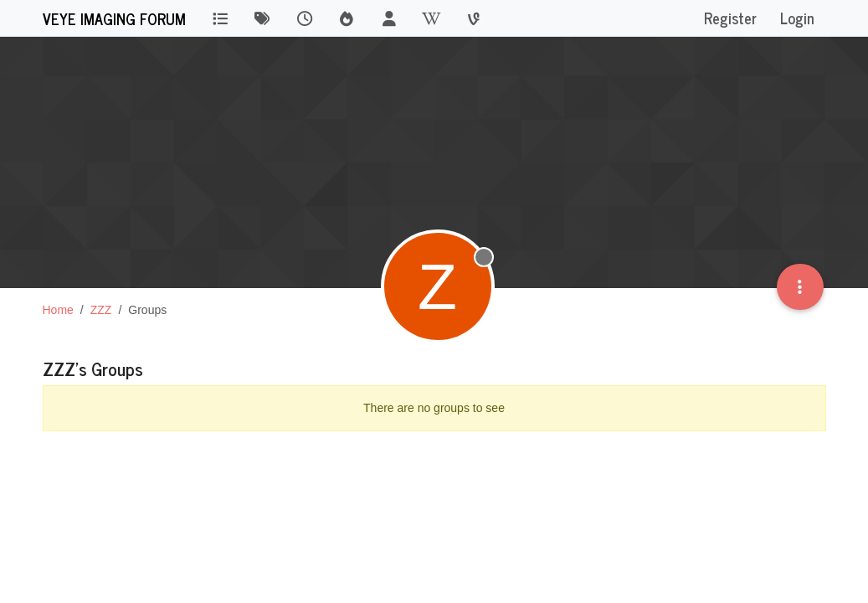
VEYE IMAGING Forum (114, 18)
